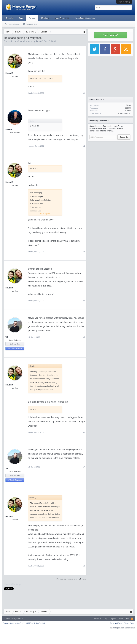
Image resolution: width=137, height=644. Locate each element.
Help (106, 619)
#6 (84, 432)
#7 (84, 467)
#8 (84, 566)
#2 (84, 146)
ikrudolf (39, 41)
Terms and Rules (116, 623)
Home (121, 619)
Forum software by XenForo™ (24, 623)
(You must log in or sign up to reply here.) (71, 579)
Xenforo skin (9, 619)
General (21, 41)
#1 (84, 93)
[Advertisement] (110, 162)
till (7, 337)
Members (45, 18)
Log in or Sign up (124, 2)
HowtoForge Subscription (85, 18)
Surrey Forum (130, 628)
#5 (84, 337)
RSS (132, 619)
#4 (84, 301)
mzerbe (9, 129)
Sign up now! (110, 35)
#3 (84, 252)
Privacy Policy (129, 623)
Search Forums (14, 24)
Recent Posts (31, 24)
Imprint (113, 619)
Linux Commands (62, 18)
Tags (21, 18)
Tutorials (9, 18)
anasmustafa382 (125, 113)
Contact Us (97, 619)
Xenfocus (20, 619)
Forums (32, 18)
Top (127, 619)
